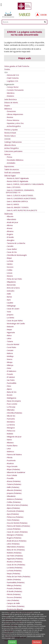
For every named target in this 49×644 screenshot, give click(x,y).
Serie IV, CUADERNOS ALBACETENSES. (22, 198)
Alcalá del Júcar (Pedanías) (17, 541)
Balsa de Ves (12, 392)
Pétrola (10, 457)
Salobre (10, 264)
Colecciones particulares (13, 151)
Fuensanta (11, 419)
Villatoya (10, 365)
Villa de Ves (11, 416)
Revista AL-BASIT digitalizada (18, 178)
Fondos (7, 69)
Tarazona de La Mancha (16, 243)
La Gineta (10, 318)
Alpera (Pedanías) (13, 508)
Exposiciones (9, 166)
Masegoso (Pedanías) (15, 535)
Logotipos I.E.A (12, 81)
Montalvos (11, 422)
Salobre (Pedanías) (14, 579)
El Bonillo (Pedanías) (14, 591)
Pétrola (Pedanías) (14, 594)
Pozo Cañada (12, 475)
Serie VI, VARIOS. (13, 204)
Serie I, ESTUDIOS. (14, 187)
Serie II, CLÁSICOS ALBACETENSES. (20, 195)
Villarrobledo (12, 219)
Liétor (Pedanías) (13, 544)
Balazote (10, 327)
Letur (9, 449)
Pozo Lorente (12, 404)
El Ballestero (12, 371)
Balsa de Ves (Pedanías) (16, 550)
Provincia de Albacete (15, 609)
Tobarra (10, 341)
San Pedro (11, 380)
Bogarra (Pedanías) (14, 538)
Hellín (9, 294)
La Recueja (11, 407)
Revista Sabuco (10, 136)
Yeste (9, 312)
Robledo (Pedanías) (14, 553)
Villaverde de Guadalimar (16, 472)
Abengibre (11, 240)
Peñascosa (11, 431)
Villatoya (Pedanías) (14, 585)
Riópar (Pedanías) (13, 469)
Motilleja (10, 356)
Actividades (11, 163)
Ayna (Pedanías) (13, 514)
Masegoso (11, 428)
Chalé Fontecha (13, 78)
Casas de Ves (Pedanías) (16, 565)
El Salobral (11, 377)
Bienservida (11, 285)
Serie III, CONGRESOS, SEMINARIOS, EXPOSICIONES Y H (20, 191)
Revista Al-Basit (10, 133)
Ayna (9, 300)
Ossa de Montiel (13, 344)
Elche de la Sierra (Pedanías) (17, 505)
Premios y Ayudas (11, 130)
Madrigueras (12, 398)
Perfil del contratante (12, 173)
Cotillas (10, 270)
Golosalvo (11, 291)
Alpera (9, 389)
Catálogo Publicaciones (13, 142)
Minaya (10, 362)
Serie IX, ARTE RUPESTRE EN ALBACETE (22, 210)
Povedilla (10, 478)
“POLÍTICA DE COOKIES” (34, 636)
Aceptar (12, 642)
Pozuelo (10, 374)
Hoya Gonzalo (12, 466)
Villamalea (11, 410)
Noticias (7, 154)
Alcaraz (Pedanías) (14, 481)
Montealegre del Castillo (16, 324)
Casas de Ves (12, 252)
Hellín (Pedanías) (13, 487)
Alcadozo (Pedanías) (14, 562)
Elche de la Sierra (13, 288)
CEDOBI (7, 139)
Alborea (10, 225)
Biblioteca (8, 109)
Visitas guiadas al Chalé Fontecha (17, 66)
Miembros (11, 93)
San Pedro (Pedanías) (15, 556)
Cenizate (10, 350)
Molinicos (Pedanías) (15, 499)
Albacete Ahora (10, 145)
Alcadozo (10, 463)
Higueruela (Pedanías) (15, 559)
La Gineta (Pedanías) (15, 568)
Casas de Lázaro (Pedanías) (17, 532)
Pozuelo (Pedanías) (14, 588)
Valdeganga (11, 306)
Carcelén (10, 246)
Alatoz (9, 335)
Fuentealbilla (12, 383)
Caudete (10, 303)
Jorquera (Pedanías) (14, 493)
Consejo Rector (13, 87)
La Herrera (11, 425)
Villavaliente (11, 496)
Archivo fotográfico (12, 148)
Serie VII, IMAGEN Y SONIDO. (18, 207)
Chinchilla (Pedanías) (14, 413)
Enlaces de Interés (11, 103)
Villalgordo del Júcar (14, 437)
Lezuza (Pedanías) (14, 529)
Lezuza (10, 273)
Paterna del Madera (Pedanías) (18, 526)
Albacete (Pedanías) (14, 490)
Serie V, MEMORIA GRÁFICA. (17, 201)
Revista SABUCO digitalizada (17, 181)
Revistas (10, 117)
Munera (10, 276)
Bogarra (10, 234)
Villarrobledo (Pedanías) (16, 547)
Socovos (10, 267)
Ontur (9, 368)
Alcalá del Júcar (12, 222)
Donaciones (11, 111)
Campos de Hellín (13, 603)
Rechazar (37, 642)
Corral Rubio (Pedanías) (16, 606)
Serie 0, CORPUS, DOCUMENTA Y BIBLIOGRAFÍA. (25, 184)
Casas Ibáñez (12, 249)
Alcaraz (10, 228)
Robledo (10, 434)
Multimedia (9, 214)
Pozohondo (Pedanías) (15, 511)
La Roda (10, 261)
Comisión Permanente (15, 90)
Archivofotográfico (14, 126)
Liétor (9, 338)
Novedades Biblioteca (15, 160)
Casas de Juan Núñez (15, 321)
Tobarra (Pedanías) (14, 484)
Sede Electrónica (11, 99)
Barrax (9, 297)
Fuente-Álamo (12, 446)
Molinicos (10, 452)
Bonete (10, 395)
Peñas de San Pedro (14, 279)
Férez (9, 386)
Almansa (10, 231)
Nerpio (9, 329)
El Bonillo (10, 237)
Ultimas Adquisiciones (15, 114)
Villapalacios (11, 282)
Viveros (10, 359)
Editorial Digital (10, 176)
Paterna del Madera (14, 454)
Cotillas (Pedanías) (14, 502)
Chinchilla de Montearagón (17, 255)
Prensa (9, 157)
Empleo (7, 106)
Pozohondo (11, 460)
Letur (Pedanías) (13, 600)
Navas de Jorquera (14, 401)
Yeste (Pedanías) (13, 520)
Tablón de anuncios (12, 169)
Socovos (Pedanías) (14, 597)
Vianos (9, 440)
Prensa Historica (13, 120)
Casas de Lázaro (13, 309)
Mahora (10, 353)
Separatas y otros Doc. (15, 123)
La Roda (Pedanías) (14, 571)
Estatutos (10, 96)
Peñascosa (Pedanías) (15, 517)
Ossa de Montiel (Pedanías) (17, 523)
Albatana (10, 443)
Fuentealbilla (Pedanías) (16, 582)
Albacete (10, 216)
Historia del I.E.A (13, 75)
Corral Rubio (12, 347)
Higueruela (11, 332)
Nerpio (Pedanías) (14, 574)
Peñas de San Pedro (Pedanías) (19, 577)
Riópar (9, 258)
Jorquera (10, 315)
